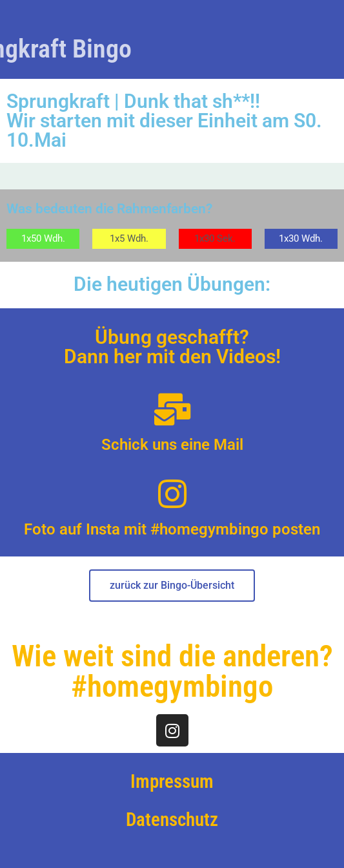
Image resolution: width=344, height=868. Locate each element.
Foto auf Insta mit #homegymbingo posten (172, 529)
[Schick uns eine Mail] (172, 409)
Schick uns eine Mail (172, 445)
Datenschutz (172, 820)
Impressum (172, 781)
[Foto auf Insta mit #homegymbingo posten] (172, 494)
